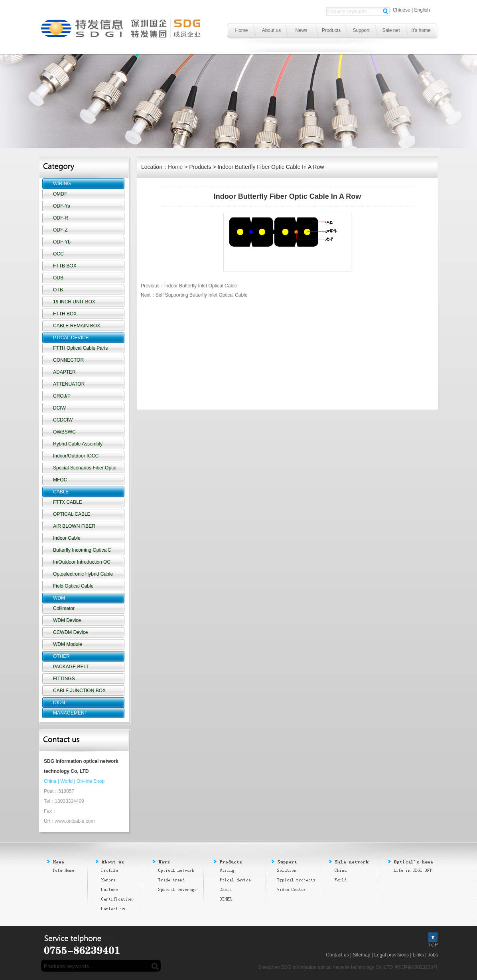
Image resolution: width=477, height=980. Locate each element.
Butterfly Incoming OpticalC (82, 550)
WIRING (62, 184)
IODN (59, 703)
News (301, 30)
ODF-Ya (62, 206)
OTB (58, 290)
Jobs (433, 955)
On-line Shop (91, 781)
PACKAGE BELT (71, 667)
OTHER (61, 656)
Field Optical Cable (73, 586)
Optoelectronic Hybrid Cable (83, 574)
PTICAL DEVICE (71, 338)
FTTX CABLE (68, 502)
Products (331, 30)
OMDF (60, 194)
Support (361, 30)
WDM (59, 598)
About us (271, 30)
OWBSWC (64, 432)
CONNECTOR (68, 360)
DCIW (59, 408)
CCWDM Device (70, 632)
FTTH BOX (65, 314)
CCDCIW (63, 420)
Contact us (337, 955)
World (66, 781)
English (422, 10)
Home (241, 30)
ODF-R (61, 218)
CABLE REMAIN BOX (77, 326)
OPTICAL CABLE (72, 514)
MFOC (60, 480)
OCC (58, 254)
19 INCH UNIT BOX (74, 302)
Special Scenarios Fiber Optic (85, 468)
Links (418, 955)
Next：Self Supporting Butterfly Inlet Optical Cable (194, 295)
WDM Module (68, 644)
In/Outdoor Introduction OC (82, 562)
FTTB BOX (65, 266)
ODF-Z (60, 230)
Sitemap (361, 955)
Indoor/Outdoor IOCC (76, 456)
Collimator (64, 608)
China (50, 781)
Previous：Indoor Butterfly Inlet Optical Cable (189, 286)
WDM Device (67, 620)
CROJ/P (62, 396)
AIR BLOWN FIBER (74, 526)
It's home (421, 30)
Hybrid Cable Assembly (78, 444)
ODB (58, 278)
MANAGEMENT (70, 713)
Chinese (402, 10)
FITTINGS (64, 679)
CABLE (61, 492)
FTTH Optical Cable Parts (80, 348)
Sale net (391, 30)
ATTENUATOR (69, 384)
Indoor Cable (67, 538)
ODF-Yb (62, 242)
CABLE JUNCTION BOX (79, 691)
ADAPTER (64, 372)
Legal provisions (391, 955)
